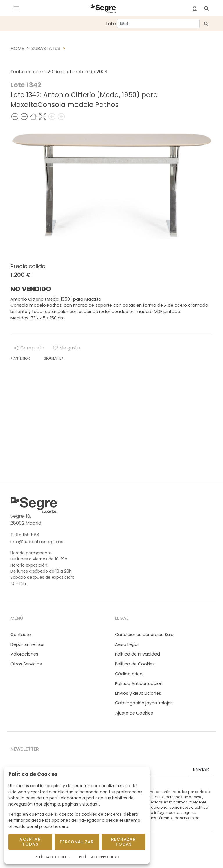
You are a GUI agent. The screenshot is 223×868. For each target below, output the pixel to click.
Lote (111, 24)
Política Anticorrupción (139, 683)
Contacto (21, 635)
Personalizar (77, 842)
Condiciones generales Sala (144, 635)
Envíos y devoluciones (138, 693)
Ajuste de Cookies (134, 713)
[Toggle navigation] (16, 8)
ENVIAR (201, 769)
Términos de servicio (175, 818)
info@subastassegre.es (37, 542)
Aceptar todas (30, 842)
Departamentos (27, 644)
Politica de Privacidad (137, 654)
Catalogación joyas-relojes (144, 703)
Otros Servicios (26, 664)
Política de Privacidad (99, 857)
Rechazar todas (124, 842)
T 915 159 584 (25, 535)
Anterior (20, 358)
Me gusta (67, 348)
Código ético (129, 674)
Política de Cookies (52, 857)
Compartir (29, 348)
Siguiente (54, 358)
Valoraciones (24, 654)
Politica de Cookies (135, 664)
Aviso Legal (127, 644)
